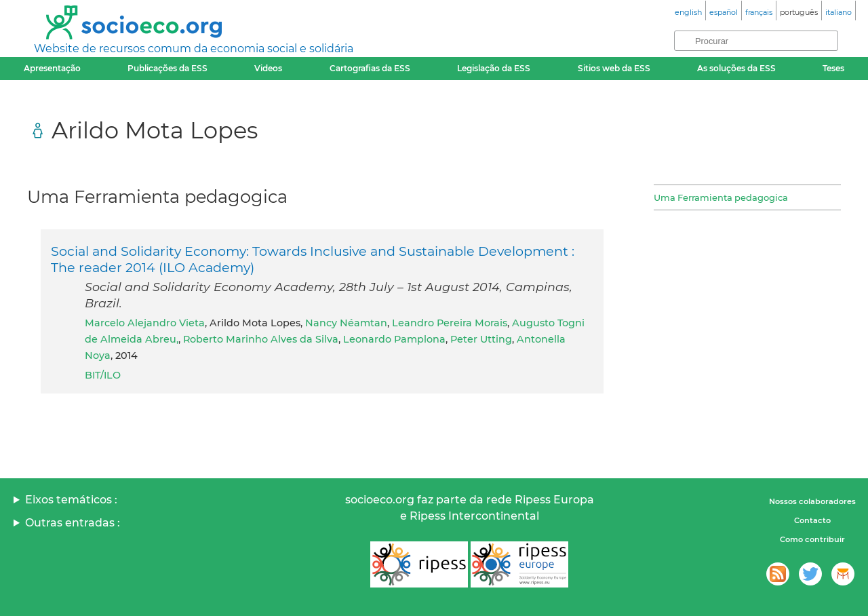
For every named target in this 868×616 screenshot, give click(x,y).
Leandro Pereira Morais (450, 323)
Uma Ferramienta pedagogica (721, 197)
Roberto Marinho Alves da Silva (261, 339)
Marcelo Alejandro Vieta (145, 323)
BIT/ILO (103, 375)
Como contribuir (812, 539)
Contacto (812, 520)
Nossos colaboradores (812, 501)
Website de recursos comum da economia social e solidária (194, 49)
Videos (268, 68)
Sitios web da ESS (614, 68)
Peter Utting (481, 339)
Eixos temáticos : (71, 500)
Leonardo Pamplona (394, 339)
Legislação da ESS (494, 68)
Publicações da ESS (167, 68)
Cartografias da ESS (370, 68)
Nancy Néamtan (346, 323)
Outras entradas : (73, 523)
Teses (833, 68)
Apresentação (52, 68)
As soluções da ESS (736, 68)
